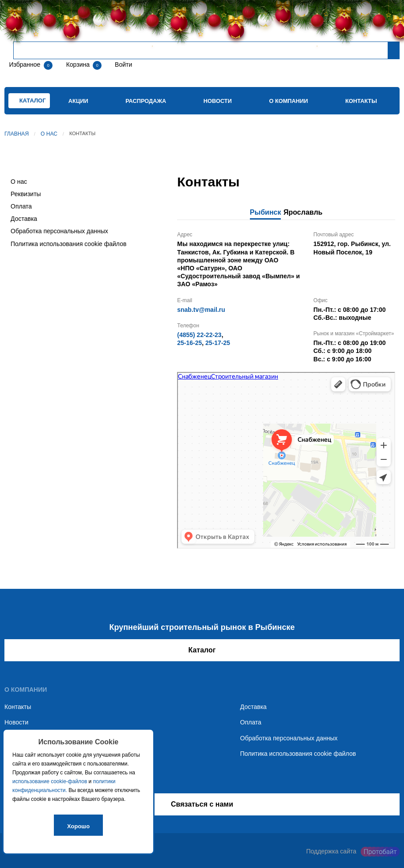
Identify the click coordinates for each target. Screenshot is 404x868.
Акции (78, 101)
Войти (123, 64)
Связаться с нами (202, 804)
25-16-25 (189, 343)
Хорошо (78, 826)
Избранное (25, 64)
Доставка (24, 219)
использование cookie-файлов (50, 781)
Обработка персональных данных (59, 231)
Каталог (202, 650)
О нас (49, 134)
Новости (218, 101)
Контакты (361, 101)
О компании (288, 101)
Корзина (79, 64)
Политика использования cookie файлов (68, 244)
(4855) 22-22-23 (199, 335)
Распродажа (146, 101)
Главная (17, 134)
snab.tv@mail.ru (201, 310)
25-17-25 (218, 343)
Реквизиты (26, 194)
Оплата (21, 206)
